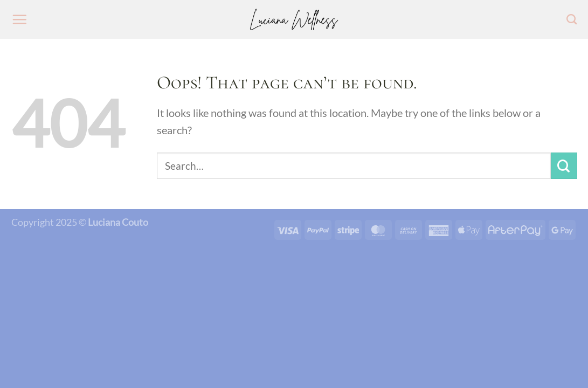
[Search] (572, 19)
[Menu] (19, 19)
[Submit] (564, 166)
